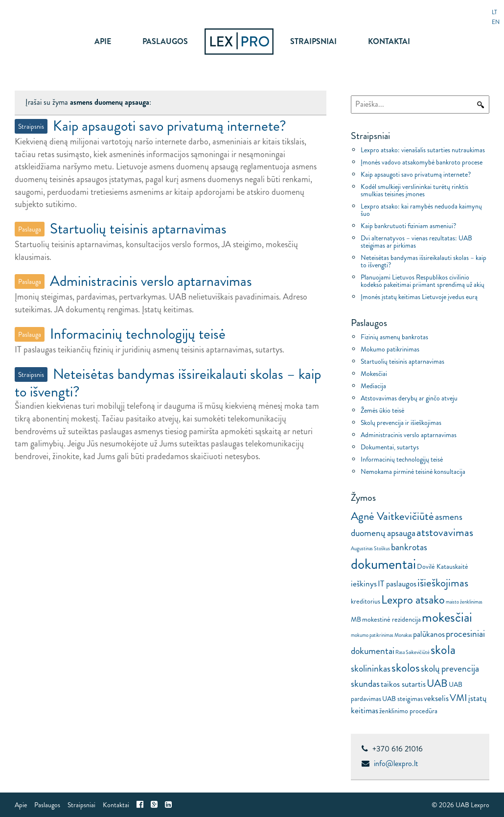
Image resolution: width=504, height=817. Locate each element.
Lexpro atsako (413, 599)
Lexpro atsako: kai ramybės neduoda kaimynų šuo (421, 210)
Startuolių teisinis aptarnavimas (402, 361)
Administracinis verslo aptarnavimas (409, 435)
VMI (458, 698)
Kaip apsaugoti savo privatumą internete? (416, 174)
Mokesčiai (374, 373)
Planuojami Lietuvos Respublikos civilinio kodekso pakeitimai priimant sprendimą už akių (423, 281)
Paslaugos (165, 41)
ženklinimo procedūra (408, 711)
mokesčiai (447, 617)
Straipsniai (313, 41)
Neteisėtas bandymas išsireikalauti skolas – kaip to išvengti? (424, 261)
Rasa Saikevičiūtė (412, 652)
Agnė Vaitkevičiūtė (392, 516)
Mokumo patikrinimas (390, 349)
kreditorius (366, 601)
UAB (437, 683)
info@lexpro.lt (396, 763)
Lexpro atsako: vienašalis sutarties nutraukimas (423, 150)
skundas (365, 683)
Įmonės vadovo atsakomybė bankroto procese (422, 162)
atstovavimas (445, 532)
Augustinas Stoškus (370, 549)
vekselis (436, 698)
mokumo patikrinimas (372, 635)
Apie (103, 41)
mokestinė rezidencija (391, 619)
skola (443, 650)
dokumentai (383, 564)
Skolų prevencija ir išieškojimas (401, 422)
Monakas (403, 635)
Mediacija (373, 386)
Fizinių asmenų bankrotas (394, 337)
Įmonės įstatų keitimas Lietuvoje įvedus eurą (419, 297)
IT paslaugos (397, 584)
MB (356, 619)
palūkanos (429, 634)
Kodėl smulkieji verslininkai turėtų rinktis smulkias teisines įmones (414, 190)
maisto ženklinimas (464, 602)
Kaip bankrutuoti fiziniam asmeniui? (408, 226)
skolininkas (371, 668)
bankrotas (409, 547)
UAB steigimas (402, 699)
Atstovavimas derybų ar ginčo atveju (409, 398)
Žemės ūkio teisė (382, 410)
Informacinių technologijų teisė (402, 459)
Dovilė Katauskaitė (443, 566)
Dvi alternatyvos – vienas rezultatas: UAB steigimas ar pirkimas (416, 242)
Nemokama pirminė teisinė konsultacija (413, 471)
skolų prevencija (450, 668)
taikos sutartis (403, 684)
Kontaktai (389, 41)
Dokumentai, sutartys (390, 447)
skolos (406, 667)
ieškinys (364, 584)
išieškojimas (443, 583)
